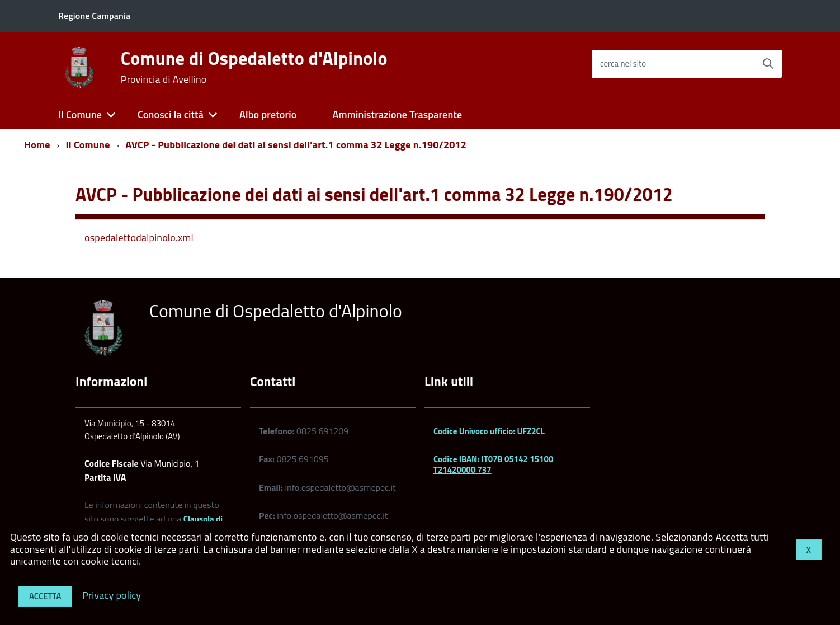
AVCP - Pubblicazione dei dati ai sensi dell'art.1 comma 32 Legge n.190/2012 (296, 145)
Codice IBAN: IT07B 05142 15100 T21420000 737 (493, 464)
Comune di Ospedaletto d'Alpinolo (254, 67)
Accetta (45, 596)
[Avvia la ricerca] (768, 64)
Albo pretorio (268, 114)
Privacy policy (112, 595)
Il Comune (80, 114)
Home (37, 145)
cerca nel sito (623, 64)
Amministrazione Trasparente (397, 114)
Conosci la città (171, 114)
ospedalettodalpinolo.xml (139, 238)
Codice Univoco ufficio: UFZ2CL (489, 431)
